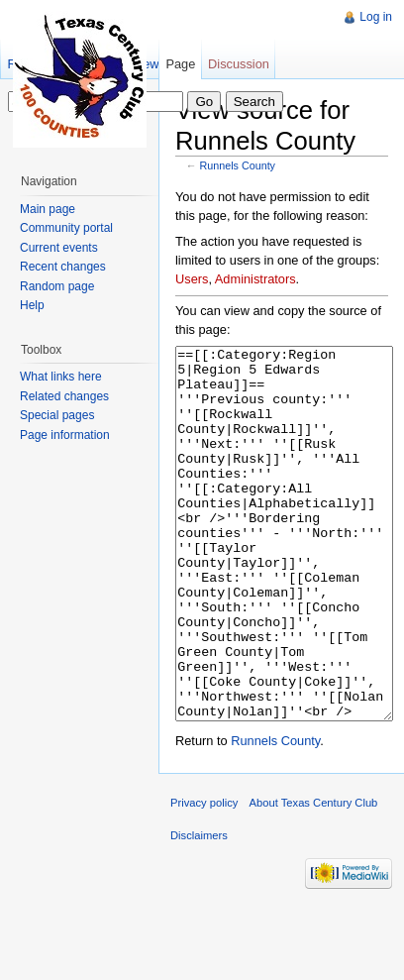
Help (32, 305)
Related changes (64, 396)
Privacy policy (204, 877)
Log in (376, 17)
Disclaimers (199, 910)
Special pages (57, 415)
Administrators (255, 279)
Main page (48, 209)
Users (192, 279)
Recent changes (63, 267)
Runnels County (238, 165)
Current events (59, 248)
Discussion (239, 64)
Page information (65, 435)
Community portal (66, 228)
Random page (57, 286)
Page (180, 64)
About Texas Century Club (314, 877)
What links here (61, 377)
